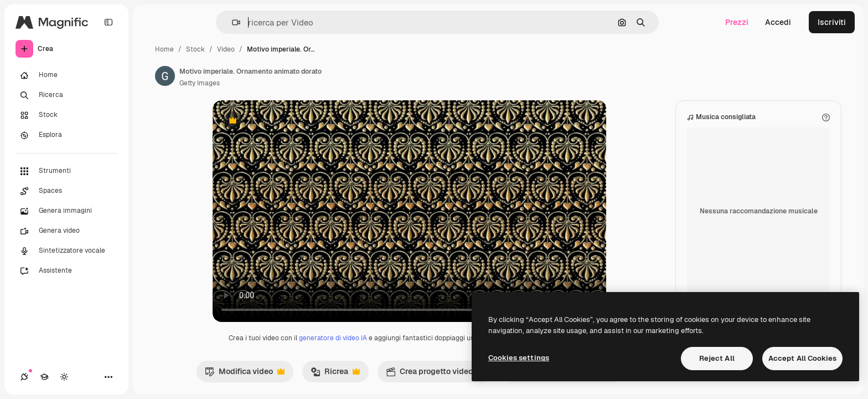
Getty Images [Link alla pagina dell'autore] (200, 83)
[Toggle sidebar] (108, 22)
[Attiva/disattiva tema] (64, 377)
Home (164, 49)
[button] (232, 22)
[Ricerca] (66, 95)
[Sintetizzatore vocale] (66, 251)
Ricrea (335, 374)
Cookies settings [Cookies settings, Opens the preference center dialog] (519, 358)
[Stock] (66, 115)
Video (226, 49)
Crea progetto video (435, 374)
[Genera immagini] (66, 211)
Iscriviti (832, 22)
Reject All (717, 358)
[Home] (66, 75)
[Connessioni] (24, 377)
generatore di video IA (333, 338)
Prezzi (737, 22)
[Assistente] (66, 271)
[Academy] (44, 377)
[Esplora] (66, 135)
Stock (195, 49)
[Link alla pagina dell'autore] (165, 76)
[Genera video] (66, 231)
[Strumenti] (66, 171)
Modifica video (245, 374)
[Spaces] (66, 191)
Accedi (778, 22)
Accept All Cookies (802, 358)
